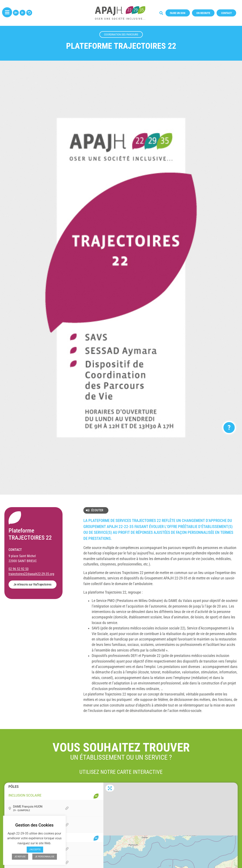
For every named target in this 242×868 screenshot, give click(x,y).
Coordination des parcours (121, 34)
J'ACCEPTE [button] (35, 850)
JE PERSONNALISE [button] (45, 857)
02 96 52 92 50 (19, 569)
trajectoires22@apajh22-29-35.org (31, 574)
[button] (177, 10)
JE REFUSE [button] (20, 857)
